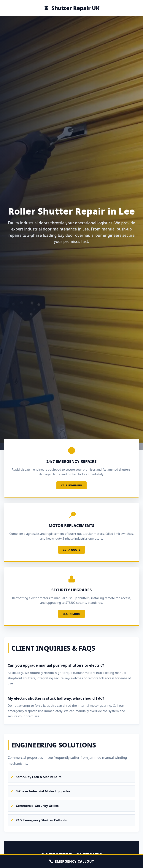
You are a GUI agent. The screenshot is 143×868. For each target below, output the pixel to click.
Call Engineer (71, 485)
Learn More (71, 614)
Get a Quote (71, 550)
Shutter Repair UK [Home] (71, 8)
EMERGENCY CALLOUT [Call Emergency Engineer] (71, 861)
